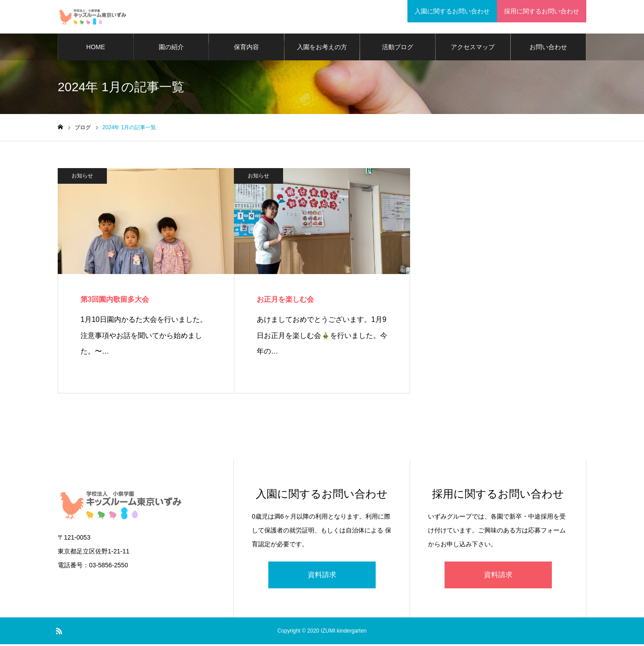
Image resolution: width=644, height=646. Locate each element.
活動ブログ (398, 49)
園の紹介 (171, 49)
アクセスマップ (473, 49)
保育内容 (246, 49)
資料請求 (322, 576)
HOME (96, 49)
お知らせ (82, 178)
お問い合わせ (548, 49)
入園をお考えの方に (322, 54)
